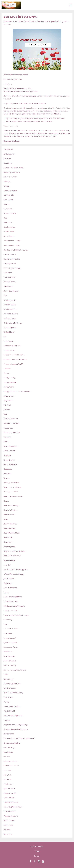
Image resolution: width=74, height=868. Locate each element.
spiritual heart (9, 789)
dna (5, 296)
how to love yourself (12, 556)
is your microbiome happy (14, 574)
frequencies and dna (12, 433)
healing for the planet (12, 487)
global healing (9, 451)
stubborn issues (10, 793)
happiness (8, 469)
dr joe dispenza (10, 327)
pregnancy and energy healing (15, 725)
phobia (6, 702)
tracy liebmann (10, 811)
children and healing (12, 259)
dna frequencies (10, 300)
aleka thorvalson (10, 177)
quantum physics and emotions (16, 729)
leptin (6, 592)
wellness (7, 830)
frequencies (8, 428)
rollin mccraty (9, 748)
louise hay (8, 620)
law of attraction (10, 588)
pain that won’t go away (13, 693)
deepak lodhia (9, 282)
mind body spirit (10, 661)
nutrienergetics (10, 688)
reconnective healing (12, 743)
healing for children (11, 483)
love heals (8, 633)
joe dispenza (9, 579)
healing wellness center (13, 496)
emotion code (9, 350)
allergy (6, 186)
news (6, 674)
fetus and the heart (12, 423)
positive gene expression (13, 716)
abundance (8, 163)
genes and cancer (11, 446)
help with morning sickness (14, 551)
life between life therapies (14, 606)
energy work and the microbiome (17, 391)
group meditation (10, 464)
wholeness (8, 834)
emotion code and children (14, 355)
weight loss (8, 825)
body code (8, 222)
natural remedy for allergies (15, 670)
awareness (8, 22)
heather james (9, 547)
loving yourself (10, 638)
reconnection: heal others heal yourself (19, 738)
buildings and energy (12, 245)
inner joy (7, 565)
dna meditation (10, 305)
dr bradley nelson (11, 314)
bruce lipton (18, 22)
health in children (11, 510)
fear (5, 414)
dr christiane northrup (13, 323)
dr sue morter (9, 332)
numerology (8, 679)
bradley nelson (9, 227)
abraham (7, 159)
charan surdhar (30, 22)
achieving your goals (12, 172)
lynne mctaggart (10, 642)
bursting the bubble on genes (16, 250)
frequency (8, 437)
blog (5, 218)
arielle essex (8, 200)
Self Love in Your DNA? (21, 17)
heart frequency (10, 528)
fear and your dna (11, 419)
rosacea (7, 757)
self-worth (8, 775)
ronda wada (8, 752)
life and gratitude (11, 601)
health (6, 501)
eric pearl (7, 405)
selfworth (7, 779)
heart (6, 519)
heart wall (8, 537)
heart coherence (10, 524)
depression (8, 286)
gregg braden (9, 460)
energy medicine (10, 382)
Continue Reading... (12, 141)
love (5, 624)
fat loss (7, 410)
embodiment (8, 341)
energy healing (9, 378)
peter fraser (8, 697)
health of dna (9, 515)
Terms (37, 851)
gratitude (7, 455)
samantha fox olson (11, 766)
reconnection (9, 734)
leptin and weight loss (13, 597)
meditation (8, 652)
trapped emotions (11, 816)
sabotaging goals (10, 761)
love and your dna (11, 629)
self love (7, 24)
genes (6, 442)
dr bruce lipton (10, 318)
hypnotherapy (9, 560)
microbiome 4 (9, 656)
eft (5, 337)
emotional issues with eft (13, 364)
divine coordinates (11, 291)
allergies (7, 181)
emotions (7, 369)
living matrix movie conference (16, 615)
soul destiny (8, 784)
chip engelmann (10, 264)
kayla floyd (8, 583)
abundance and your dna (13, 168)
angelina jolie (9, 195)
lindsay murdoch (10, 611)
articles (6, 204)
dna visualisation (10, 309)
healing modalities (11, 492)
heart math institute (12, 533)
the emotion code (11, 802)
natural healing (10, 665)
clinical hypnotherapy (12, 268)
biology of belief (10, 213)
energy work (9, 387)
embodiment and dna (12, 346)
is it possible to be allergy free (16, 569)
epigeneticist (54, 22)
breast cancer (9, 232)
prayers (7, 720)
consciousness (42, 22)
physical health (9, 711)
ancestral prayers (10, 191)
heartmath (8, 542)
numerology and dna (12, 684)
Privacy (37, 856)
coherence (8, 273)
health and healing (11, 505)
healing (7, 478)
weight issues (9, 821)
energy (6, 373)
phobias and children (12, 706)
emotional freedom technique (15, 359)
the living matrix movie (13, 807)
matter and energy (11, 647)
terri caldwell (9, 798)
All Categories (9, 154)
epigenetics (64, 22)
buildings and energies (12, 241)
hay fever (7, 474)
